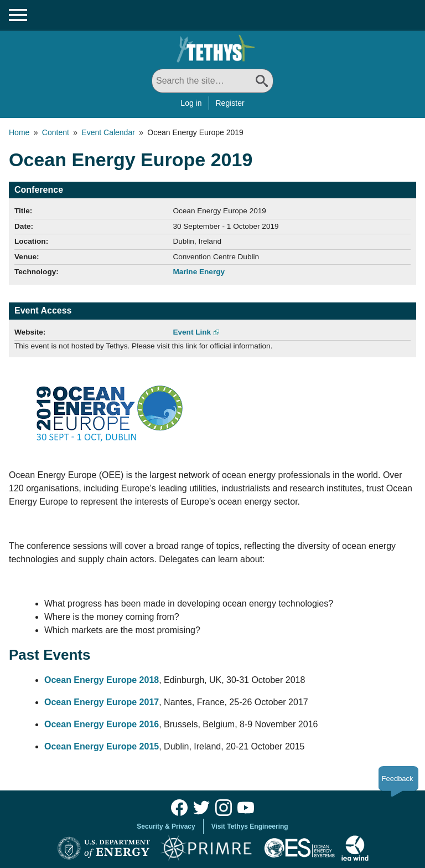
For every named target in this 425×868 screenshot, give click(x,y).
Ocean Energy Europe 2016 (102, 724)
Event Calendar (108, 132)
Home (19, 132)
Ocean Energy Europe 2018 (102, 680)
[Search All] (212, 81)
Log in (191, 103)
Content (56, 132)
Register (230, 103)
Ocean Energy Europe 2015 (102, 746)
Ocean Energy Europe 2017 (102, 702)
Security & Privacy (166, 826)
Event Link (192, 332)
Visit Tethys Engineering (250, 826)
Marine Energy (199, 272)
